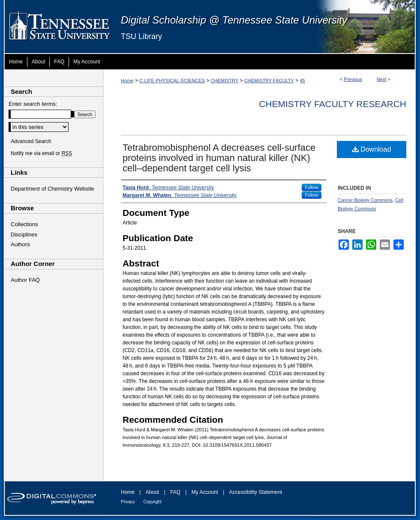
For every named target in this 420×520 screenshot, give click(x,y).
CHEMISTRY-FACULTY (269, 81)
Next (382, 79)
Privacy (128, 502)
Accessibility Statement (256, 492)
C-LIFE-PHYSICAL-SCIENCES (172, 81)
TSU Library (141, 36)
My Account (205, 492)
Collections (24, 224)
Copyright (152, 502)
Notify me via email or (41, 153)
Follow (312, 187)
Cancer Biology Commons (365, 200)
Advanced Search (31, 141)
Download (372, 149)
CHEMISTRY (225, 81)
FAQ (175, 492)
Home (127, 81)
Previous (353, 79)
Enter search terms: (33, 104)
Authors (20, 244)
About (152, 492)
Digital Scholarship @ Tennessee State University (234, 20)
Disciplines (24, 235)
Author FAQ (25, 280)
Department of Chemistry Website (52, 189)
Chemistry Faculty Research (333, 104)
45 (303, 81)
